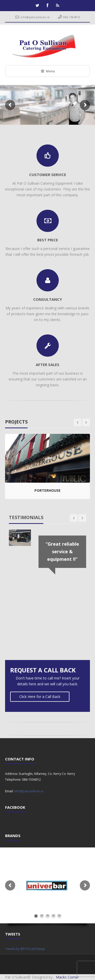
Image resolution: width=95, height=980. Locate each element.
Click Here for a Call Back (40, 697)
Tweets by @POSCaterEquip (25, 949)
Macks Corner (67, 977)
